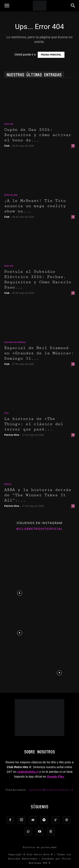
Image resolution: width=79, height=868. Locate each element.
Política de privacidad (40, 847)
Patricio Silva (12, 435)
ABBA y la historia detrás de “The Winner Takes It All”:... (38, 495)
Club (7, 146)
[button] (7, 6)
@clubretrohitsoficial (39, 529)
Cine (6, 413)
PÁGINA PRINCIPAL (51, 55)
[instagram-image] (20, 553)
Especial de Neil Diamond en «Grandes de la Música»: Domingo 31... (39, 353)
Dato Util (9, 124)
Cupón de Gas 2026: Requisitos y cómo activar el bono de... (38, 135)
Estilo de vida (11, 195)
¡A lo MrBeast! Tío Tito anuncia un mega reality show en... (35, 206)
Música (8, 484)
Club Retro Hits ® (40, 854)
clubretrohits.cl (28, 772)
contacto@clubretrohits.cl (51, 790)
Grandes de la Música (15, 342)
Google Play (56, 777)
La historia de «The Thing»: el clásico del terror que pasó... (34, 424)
